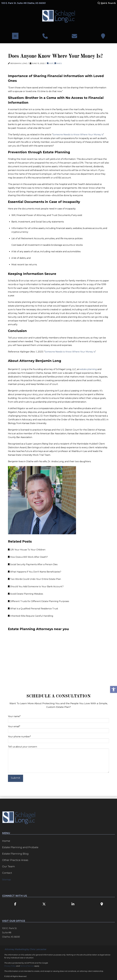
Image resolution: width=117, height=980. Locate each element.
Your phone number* (59, 739)
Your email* (59, 729)
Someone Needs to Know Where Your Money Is (78, 135)
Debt (50, 63)
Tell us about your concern (59, 749)
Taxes (58, 63)
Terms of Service (27, 966)
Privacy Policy (10, 966)
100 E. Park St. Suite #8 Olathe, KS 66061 (24, 3)
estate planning (88, 369)
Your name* (59, 719)
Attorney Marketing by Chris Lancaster (26, 949)
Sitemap (6, 880)
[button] (106, 3)
